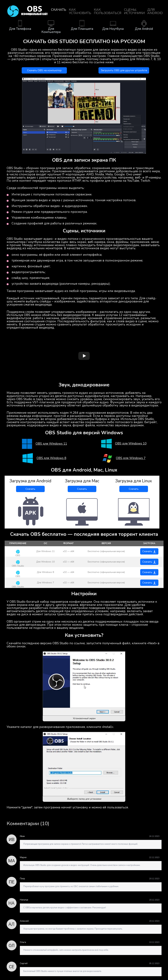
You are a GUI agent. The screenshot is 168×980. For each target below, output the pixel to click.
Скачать (59, 10)
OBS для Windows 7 (131, 458)
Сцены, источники (134, 11)
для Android (155, 11)
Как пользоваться (108, 11)
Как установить (80, 11)
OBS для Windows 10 (131, 444)
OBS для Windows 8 (51, 458)
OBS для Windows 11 (51, 444)
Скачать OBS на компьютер (44, 70)
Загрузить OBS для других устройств (124, 70)
